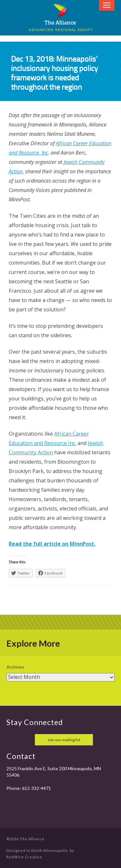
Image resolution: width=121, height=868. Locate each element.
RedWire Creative (24, 857)
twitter (26, 740)
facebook (12, 740)
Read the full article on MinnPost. (52, 544)
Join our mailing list (64, 740)
